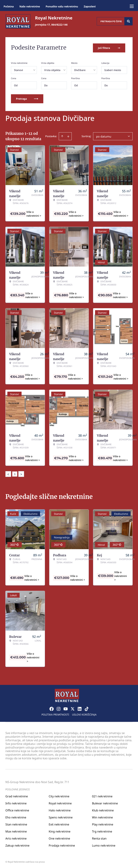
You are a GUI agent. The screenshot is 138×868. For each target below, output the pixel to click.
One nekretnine (59, 838)
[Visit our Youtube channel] (66, 708)
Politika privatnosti (55, 714)
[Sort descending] (68, 136)
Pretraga (27, 98)
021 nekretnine (102, 795)
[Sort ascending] (62, 136)
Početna (9, 6)
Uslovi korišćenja (84, 714)
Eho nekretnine (16, 816)
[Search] (128, 21)
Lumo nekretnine (104, 845)
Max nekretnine (16, 831)
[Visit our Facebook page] (52, 708)
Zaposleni (90, 6)
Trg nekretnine (102, 831)
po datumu (104, 136)
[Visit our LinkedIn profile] (80, 708)
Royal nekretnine (60, 802)
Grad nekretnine (17, 795)
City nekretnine (59, 795)
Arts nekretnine (16, 838)
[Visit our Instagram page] (59, 708)
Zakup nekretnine (17, 845)
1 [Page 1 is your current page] (15, 473)
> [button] (21, 473)
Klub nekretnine (103, 809)
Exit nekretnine (59, 823)
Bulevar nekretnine (105, 802)
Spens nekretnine (61, 816)
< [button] (8, 473)
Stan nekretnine (16, 823)
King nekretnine (60, 831)
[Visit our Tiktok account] (87, 708)
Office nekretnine (17, 809)
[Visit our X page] (73, 708)
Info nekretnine (16, 802)
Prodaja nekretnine (62, 845)
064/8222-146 (59, 25)
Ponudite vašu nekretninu (62, 6)
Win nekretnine (102, 816)
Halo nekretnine (60, 809)
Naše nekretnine (30, 6)
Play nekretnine (103, 823)
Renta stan (99, 838)
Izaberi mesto (113, 69)
